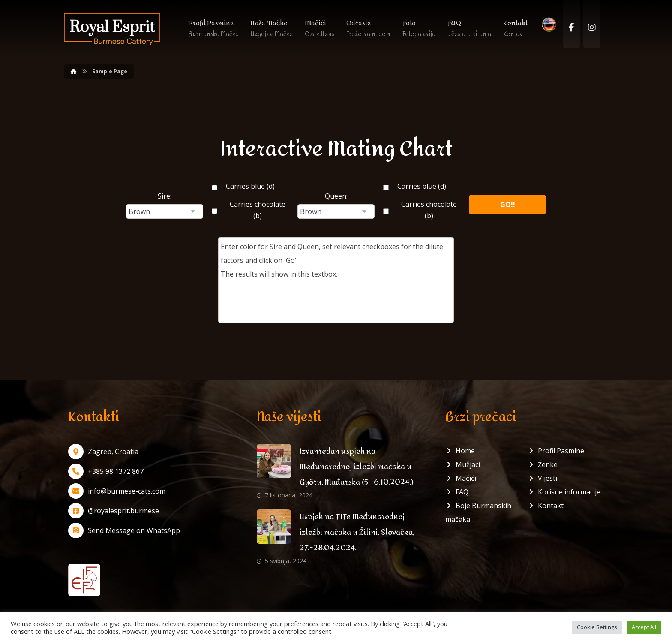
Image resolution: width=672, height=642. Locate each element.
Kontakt (546, 506)
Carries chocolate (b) (258, 210)
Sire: (165, 196)
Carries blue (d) (250, 186)
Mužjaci (463, 464)
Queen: (336, 196)
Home (460, 451)
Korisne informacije (564, 492)
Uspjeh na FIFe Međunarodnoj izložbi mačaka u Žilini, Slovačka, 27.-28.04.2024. (357, 532)
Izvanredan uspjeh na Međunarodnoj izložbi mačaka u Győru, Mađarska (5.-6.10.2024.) (357, 467)
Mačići (461, 478)
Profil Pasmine (556, 451)
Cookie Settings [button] (597, 627)
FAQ (457, 492)
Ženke (543, 464)
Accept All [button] (644, 627)
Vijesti (542, 478)
